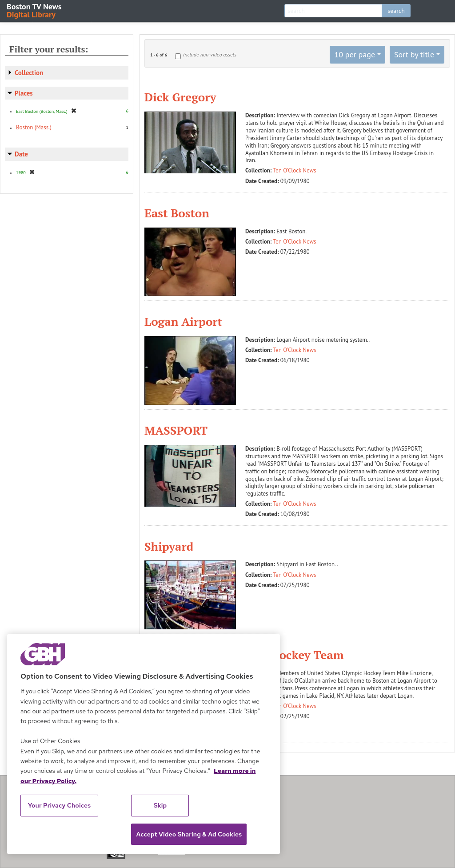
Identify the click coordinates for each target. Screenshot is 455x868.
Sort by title (414, 54)
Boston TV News (35, 10)
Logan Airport (183, 321)
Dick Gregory (180, 97)
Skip (160, 805)
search (396, 11)
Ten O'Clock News (295, 170)
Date (21, 154)
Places (24, 93)
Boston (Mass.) (34, 127)
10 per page (355, 54)
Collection (29, 73)
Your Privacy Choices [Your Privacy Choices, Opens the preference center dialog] (60, 805)
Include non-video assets (210, 54)
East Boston (177, 213)
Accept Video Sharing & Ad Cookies (189, 834)
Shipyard (169, 546)
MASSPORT (176, 430)
